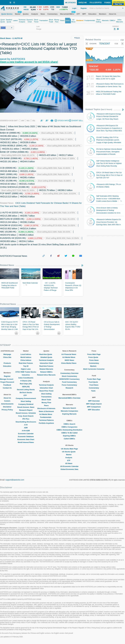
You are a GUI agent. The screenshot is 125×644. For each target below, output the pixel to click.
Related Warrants (46, 369)
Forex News (94, 360)
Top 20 (26, 366)
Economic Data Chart (26, 439)
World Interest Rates (26, 442)
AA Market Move (46, 414)
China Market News (69, 363)
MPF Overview (94, 401)
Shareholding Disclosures (26, 422)
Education (7, 366)
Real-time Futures (26, 363)
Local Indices (26, 354)
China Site (7, 357)
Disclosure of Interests (46, 408)
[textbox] (107, 8)
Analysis (69, 458)
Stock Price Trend (46, 391)
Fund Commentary (69, 382)
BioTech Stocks (26, 392)
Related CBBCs (46, 372)
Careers (7, 401)
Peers (46, 405)
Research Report (26, 410)
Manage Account (7, 379)
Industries (26, 375)
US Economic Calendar (69, 466)
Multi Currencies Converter (94, 369)
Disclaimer (7, 407)
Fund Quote (94, 382)
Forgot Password (7, 382)
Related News (7, 265)
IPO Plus (26, 419)
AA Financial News (69, 354)
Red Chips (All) (26, 384)
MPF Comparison (94, 407)
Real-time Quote (46, 354)
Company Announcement (26, 398)
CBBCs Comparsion (69, 427)
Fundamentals (46, 417)
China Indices (26, 360)
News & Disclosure (46, 411)
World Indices (26, 357)
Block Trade (46, 400)
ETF (26, 395)
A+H (26, 425)
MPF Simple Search (94, 404)
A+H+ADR (26, 431)
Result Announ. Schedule (26, 413)
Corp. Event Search (26, 416)
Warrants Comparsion (69, 411)
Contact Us (7, 388)
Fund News (94, 385)
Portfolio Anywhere (46, 423)
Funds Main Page (94, 379)
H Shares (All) (26, 381)
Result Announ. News (26, 407)
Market (69, 455)
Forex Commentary (69, 385)
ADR (26, 428)
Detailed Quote (46, 357)
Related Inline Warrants (46, 375)
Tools (94, 391)
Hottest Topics (99, 109)
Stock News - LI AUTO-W (11, 38)
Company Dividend (26, 404)
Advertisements (7, 404)
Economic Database (26, 436)
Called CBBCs (69, 439)
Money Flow (46, 403)
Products (7, 363)
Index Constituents (26, 378)
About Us (7, 398)
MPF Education (94, 410)
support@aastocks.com (15, 480)
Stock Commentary (69, 376)
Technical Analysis (46, 360)
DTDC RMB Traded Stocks (26, 372)
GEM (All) (26, 387)
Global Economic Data (69, 469)
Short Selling (26, 401)
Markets (94, 366)
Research (69, 388)
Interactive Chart (46, 363)
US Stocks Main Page (69, 449)
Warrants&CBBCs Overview (69, 398)
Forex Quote (94, 357)
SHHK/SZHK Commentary (69, 379)
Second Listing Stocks (26, 390)
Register (7, 376)
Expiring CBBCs (69, 436)
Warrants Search (69, 408)
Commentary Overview (69, 373)
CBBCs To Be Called (69, 433)
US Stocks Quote (69, 452)
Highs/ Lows (26, 369)
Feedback (7, 385)
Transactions (46, 397)
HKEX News (69, 360)
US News (69, 463)
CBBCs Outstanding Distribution (69, 430)
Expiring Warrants (69, 414)
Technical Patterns (46, 420)
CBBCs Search (69, 424)
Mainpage (7, 354)
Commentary (94, 363)
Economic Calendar (26, 434)
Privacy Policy (7, 410)
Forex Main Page (94, 354)
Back (77, 38)
